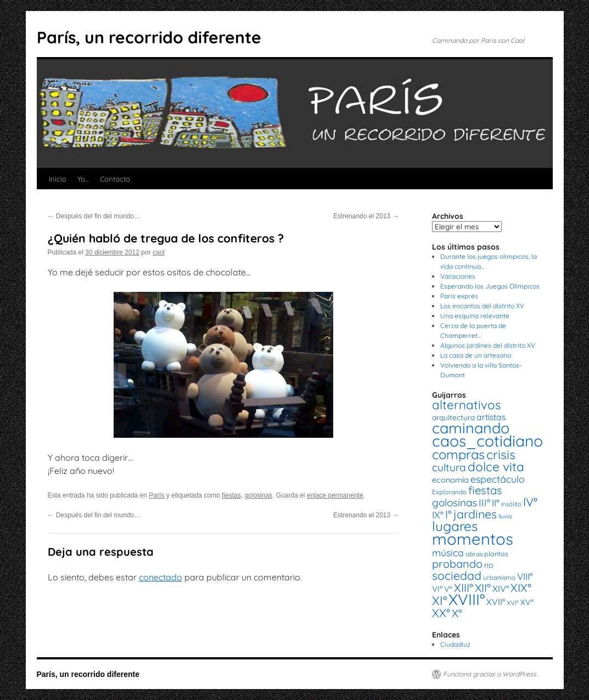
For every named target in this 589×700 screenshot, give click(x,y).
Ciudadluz (455, 644)
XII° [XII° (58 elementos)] (483, 588)
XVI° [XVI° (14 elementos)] (513, 603)
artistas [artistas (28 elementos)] (491, 417)
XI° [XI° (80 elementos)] (439, 600)
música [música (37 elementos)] (448, 552)
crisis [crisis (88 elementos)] (501, 455)
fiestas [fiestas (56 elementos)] (485, 490)
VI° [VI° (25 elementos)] (437, 589)
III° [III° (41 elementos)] (484, 503)
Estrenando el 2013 (366, 216)
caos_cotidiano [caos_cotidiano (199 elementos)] (487, 441)
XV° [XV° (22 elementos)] (527, 602)
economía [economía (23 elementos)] (450, 480)
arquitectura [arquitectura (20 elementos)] (453, 417)
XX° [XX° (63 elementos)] (441, 613)
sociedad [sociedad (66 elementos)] (457, 575)
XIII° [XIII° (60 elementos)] (464, 588)
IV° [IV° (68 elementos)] (530, 502)
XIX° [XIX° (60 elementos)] (521, 588)
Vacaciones (458, 276)
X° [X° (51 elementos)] (457, 613)
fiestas (231, 495)
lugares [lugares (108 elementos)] (455, 526)
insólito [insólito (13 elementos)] (511, 504)
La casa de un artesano (476, 355)
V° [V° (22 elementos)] (448, 589)
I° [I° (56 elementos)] (448, 514)
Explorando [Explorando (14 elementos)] (449, 492)
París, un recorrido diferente (149, 37)
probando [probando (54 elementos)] (457, 564)
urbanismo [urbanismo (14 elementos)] (499, 577)
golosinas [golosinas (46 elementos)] (455, 503)
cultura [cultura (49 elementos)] (449, 467)
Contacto (115, 179)
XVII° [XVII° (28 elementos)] (496, 602)
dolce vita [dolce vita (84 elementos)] (496, 467)
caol (159, 252)
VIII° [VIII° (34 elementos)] (525, 576)
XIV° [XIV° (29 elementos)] (501, 589)
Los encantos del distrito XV (482, 306)
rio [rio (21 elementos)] (489, 565)
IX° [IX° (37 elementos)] (438, 515)
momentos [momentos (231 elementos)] (473, 539)
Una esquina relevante (475, 316)
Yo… (83, 179)
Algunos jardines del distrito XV (488, 345)
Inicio (58, 179)
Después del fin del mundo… (94, 216)
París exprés (459, 296)
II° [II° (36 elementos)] (496, 503)
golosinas (258, 495)
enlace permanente (335, 495)
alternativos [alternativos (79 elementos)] (466, 405)
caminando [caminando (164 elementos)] (471, 428)
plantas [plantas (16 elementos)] (496, 554)
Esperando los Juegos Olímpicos (490, 286)
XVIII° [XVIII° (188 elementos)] (467, 599)
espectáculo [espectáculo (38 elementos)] (498, 479)
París (156, 495)
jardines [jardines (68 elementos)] (475, 514)
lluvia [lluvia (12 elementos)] (505, 516)
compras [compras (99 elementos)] (458, 454)
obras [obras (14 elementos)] (474, 554)
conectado (161, 577)
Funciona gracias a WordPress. (490, 674)
